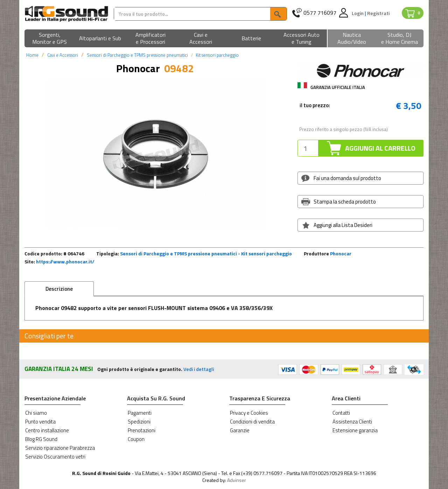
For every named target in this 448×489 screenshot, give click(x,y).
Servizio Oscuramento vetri (55, 457)
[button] (50, 39)
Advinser (237, 480)
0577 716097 (320, 13)
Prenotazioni (142, 430)
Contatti (341, 413)
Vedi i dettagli (199, 369)
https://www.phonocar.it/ (65, 261)
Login (358, 13)
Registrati (378, 13)
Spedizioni (139, 422)
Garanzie (240, 430)
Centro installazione (47, 430)
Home (32, 55)
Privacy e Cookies (249, 413)
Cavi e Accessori (63, 55)
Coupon (136, 439)
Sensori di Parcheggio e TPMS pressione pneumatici (137, 55)
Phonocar (341, 253)
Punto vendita (40, 422)
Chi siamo (36, 413)
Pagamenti (140, 413)
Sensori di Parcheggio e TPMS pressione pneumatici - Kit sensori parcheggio (206, 253)
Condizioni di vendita (252, 422)
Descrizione (59, 289)
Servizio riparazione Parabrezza (60, 448)
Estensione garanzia (355, 430)
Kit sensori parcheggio (217, 55)
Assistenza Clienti (352, 422)
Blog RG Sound (41, 439)
